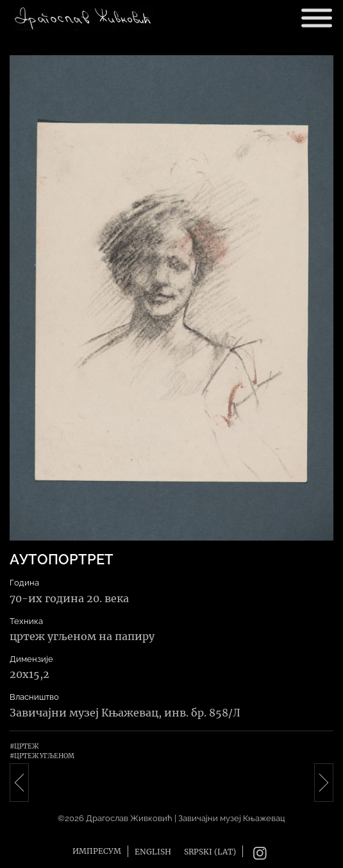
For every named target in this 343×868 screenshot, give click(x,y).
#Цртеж (24, 746)
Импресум (97, 851)
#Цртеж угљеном (42, 756)
